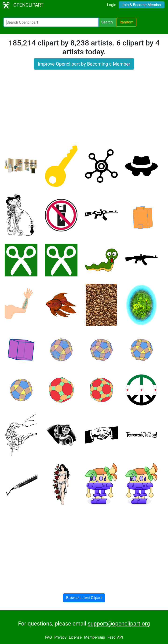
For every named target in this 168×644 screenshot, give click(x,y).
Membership (94, 637)
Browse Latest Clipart (84, 598)
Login (111, 5)
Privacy (60, 637)
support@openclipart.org (119, 624)
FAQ (49, 637)
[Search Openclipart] (51, 22)
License (75, 637)
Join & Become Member (142, 5)
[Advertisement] (84, 110)
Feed (111, 637)
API (120, 637)
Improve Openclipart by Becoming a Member (84, 64)
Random (127, 22)
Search (107, 22)
